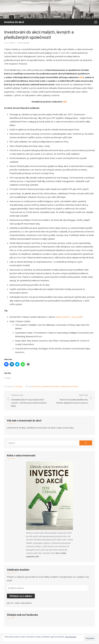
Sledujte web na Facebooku (22, 615)
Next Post (70, 399)
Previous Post (29, 401)
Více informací (71, 637)
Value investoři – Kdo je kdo (69, 317)
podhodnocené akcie (51, 386)
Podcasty (19, 386)
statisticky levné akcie (69, 386)
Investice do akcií (14, 22)
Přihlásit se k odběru (21, 596)
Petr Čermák (24, 43)
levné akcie (36, 386)
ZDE (37, 557)
